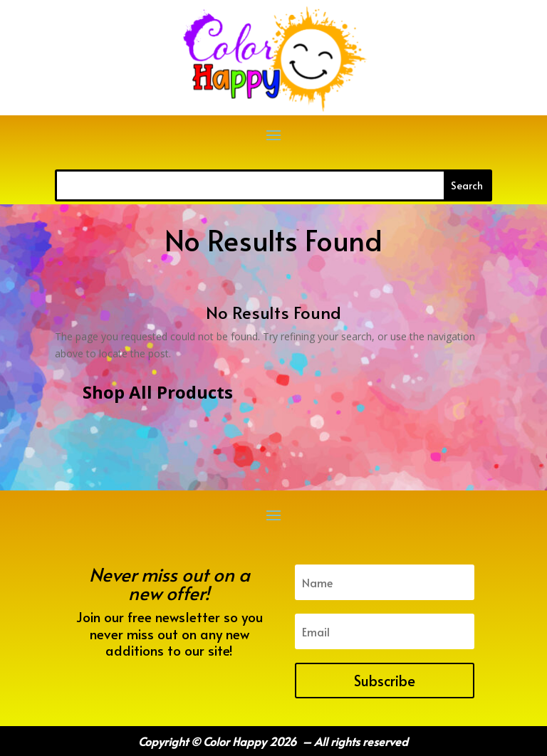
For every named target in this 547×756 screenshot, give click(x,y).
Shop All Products (158, 392)
